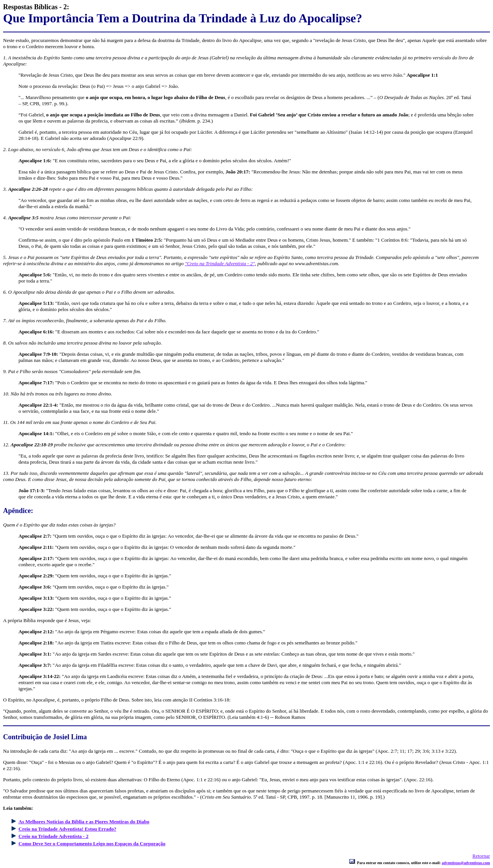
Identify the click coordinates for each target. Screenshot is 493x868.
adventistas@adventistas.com (466, 863)
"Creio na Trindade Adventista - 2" (220, 263)
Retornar (481, 856)
